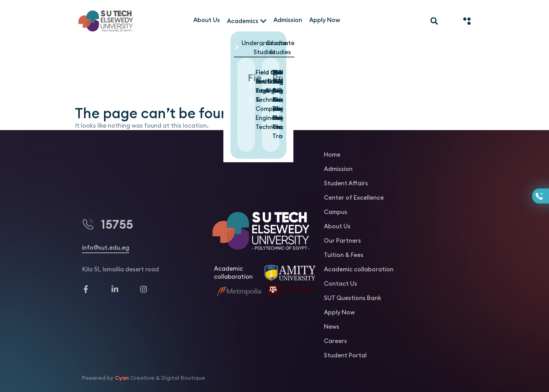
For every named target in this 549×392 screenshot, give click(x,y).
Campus (336, 212)
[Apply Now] (325, 20)
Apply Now (339, 312)
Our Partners (342, 241)
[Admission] (288, 20)
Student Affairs (346, 183)
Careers (335, 341)
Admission (338, 169)
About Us (337, 226)
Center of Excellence (354, 198)
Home (332, 155)
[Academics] (247, 21)
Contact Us (340, 284)
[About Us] (207, 20)
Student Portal (345, 355)
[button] (276, 48)
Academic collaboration (359, 269)
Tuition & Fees (344, 255)
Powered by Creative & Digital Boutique (144, 378)
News (332, 327)
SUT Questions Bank (353, 298)
